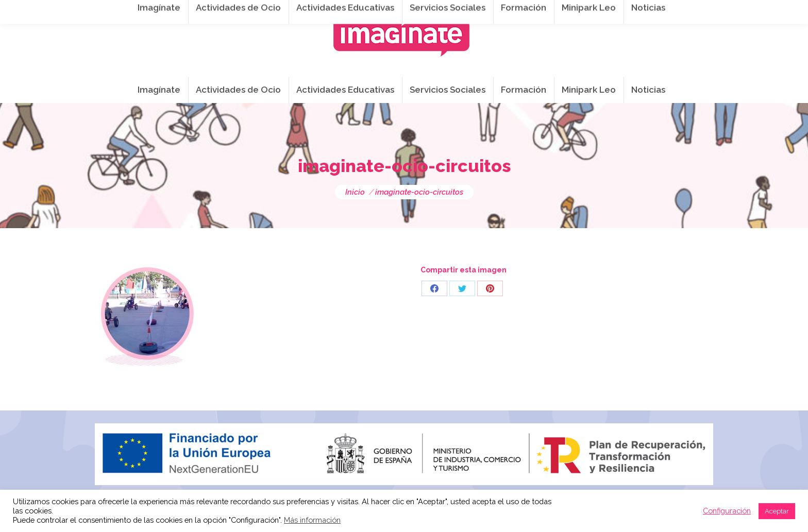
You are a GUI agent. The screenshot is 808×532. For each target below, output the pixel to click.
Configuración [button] (727, 511)
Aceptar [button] (777, 511)
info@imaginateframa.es (363, 11)
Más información (312, 520)
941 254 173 (274, 11)
